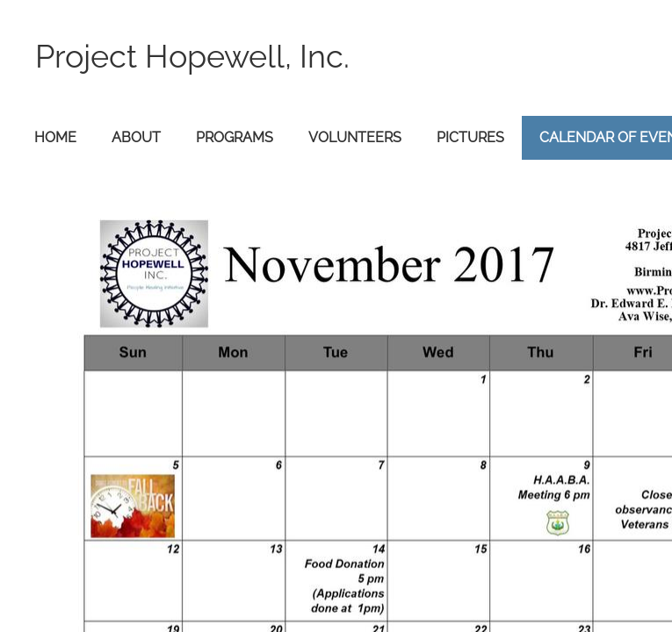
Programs (235, 137)
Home (55, 137)
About (136, 137)
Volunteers (355, 137)
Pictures (470, 137)
